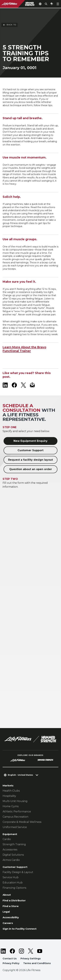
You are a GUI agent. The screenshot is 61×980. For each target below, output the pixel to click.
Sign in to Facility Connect (20, 929)
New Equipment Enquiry (30, 441)
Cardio (7, 839)
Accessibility (11, 917)
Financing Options (14, 888)
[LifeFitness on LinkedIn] (5, 385)
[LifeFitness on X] (23, 385)
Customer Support (30, 450)
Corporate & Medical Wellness (22, 822)
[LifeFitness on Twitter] (31, 951)
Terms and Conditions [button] (37, 963)
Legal (6, 912)
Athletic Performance (17, 812)
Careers (8, 923)
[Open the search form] (46, 4)
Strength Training (14, 844)
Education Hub (13, 883)
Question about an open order (31, 469)
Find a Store (11, 906)
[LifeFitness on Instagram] (21, 951)
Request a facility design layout (30, 460)
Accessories (10, 850)
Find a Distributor (14, 900)
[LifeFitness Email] (33, 385)
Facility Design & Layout (18, 872)
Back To (9, 15)
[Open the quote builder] (52, 4)
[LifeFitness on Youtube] (40, 951)
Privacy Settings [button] (31, 959)
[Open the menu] (58, 4)
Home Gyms (11, 806)
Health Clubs (11, 791)
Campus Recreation (15, 817)
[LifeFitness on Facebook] (14, 385)
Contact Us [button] (10, 959)
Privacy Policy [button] (11, 963)
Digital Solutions (13, 855)
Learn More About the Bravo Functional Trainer (24, 349)
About (7, 895)
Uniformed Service (15, 827)
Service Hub (11, 877)
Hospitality (9, 796)
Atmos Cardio (11, 860)
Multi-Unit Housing (15, 801)
